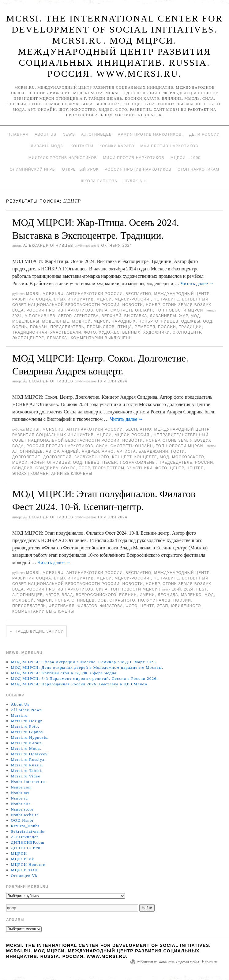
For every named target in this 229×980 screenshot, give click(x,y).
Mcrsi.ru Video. (26, 776)
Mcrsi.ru (53, 294)
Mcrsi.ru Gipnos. (28, 732)
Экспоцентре (28, 338)
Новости (133, 305)
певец (92, 463)
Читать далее (197, 283)
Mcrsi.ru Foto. (25, 726)
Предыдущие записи (36, 631)
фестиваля (62, 606)
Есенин (128, 595)
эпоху (20, 474)
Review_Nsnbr (25, 826)
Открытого (122, 600)
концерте (146, 457)
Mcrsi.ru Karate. (27, 743)
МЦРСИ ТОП (24, 870)
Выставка (136, 316)
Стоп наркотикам (198, 169)
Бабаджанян (154, 451)
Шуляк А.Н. (136, 181)
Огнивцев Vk (24, 875)
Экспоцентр (187, 332)
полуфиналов (154, 600)
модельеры (26, 321)
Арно (108, 451)
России (167, 327)
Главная (19, 134)
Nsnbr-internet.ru (28, 782)
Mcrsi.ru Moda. (26, 748)
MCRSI (33, 294)
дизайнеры (163, 316)
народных (124, 321)
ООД (208, 321)
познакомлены (138, 463)
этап (162, 606)
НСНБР (153, 305)
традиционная (30, 332)
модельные (56, 321)
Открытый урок (80, 169)
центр (177, 468)
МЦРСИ (104, 299)
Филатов (87, 606)
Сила (102, 310)
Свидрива (47, 468)
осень (20, 327)
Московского (188, 457)
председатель (67, 327)
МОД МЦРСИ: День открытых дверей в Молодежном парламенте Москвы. (87, 667)
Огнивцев (167, 321)
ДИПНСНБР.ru (26, 848)
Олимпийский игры (33, 169)
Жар (183, 316)
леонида (168, 595)
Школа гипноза (99, 181)
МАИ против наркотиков (169, 146)
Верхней (112, 316)
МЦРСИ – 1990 (186, 158)
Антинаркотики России (95, 294)
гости (178, 451)
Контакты (82, 146)
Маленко (191, 595)
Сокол (69, 468)
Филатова (111, 606)
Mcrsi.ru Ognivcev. (30, 754)
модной (82, 321)
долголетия (57, 457)
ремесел (145, 327)
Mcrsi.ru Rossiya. (28, 759)
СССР (84, 468)
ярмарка (57, 338)
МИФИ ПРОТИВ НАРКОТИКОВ (134, 158)
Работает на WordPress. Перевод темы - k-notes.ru (177, 962)
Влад (67, 595)
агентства (86, 316)
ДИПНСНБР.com (28, 842)
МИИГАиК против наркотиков (63, 158)
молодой (23, 600)
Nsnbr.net (21, 793)
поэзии (182, 600)
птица (124, 327)
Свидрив (22, 468)
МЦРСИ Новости (28, 864)
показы (39, 327)
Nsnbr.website (25, 815)
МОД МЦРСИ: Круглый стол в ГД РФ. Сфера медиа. (65, 673)
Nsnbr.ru (20, 798)
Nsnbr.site (21, 804)
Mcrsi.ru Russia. (27, 765)
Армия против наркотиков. (150, 134)
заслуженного (92, 457)
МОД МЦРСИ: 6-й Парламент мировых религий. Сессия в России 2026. (84, 678)
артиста (126, 451)
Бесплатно (138, 294)
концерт (122, 457)
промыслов (101, 327)
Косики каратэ (117, 146)
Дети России (205, 134)
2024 (17, 316)
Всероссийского (96, 595)
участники (140, 468)
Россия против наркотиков (138, 169)
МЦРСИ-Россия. (133, 299)
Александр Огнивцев (48, 246)
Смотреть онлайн (132, 310)
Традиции (190, 327)
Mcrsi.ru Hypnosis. (30, 737)
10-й (176, 589)
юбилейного (186, 606)
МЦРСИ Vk (23, 859)
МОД (195, 316)
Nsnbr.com (21, 787)
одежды (191, 321)
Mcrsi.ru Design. (28, 721)
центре (195, 468)
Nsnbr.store (22, 809)
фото (90, 332)
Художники (157, 332)
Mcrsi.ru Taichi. (27, 771)
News (69, 134)
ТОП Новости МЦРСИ (180, 310)
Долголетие (26, 457)
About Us (45, 134)
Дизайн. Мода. (48, 146)
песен (110, 463)
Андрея (90, 451)
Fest (201, 589)
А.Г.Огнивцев (96, 134)
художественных (120, 332)
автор (65, 316)
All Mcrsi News (26, 710)
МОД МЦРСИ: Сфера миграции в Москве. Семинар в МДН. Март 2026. (84, 662)
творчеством (108, 468)
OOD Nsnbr (23, 820)
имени (147, 595)
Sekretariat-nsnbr (28, 831)
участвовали (66, 332)
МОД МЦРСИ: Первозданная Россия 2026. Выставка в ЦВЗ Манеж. (80, 684)
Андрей (70, 451)
